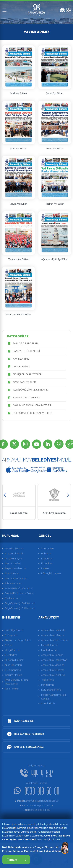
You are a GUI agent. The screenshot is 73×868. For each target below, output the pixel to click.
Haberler (46, 554)
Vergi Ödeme (12, 650)
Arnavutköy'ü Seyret (52, 670)
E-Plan (9, 645)
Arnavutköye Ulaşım (53, 635)
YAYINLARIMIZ (18, 359)
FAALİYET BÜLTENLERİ (23, 351)
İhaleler (45, 568)
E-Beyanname (13, 670)
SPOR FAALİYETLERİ (22, 382)
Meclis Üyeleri (13, 563)
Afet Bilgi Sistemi (14, 630)
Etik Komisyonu (14, 583)
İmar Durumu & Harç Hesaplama (17, 682)
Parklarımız (48, 685)
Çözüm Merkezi (14, 675)
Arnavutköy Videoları (53, 665)
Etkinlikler (47, 563)
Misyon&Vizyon (13, 559)
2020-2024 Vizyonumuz (19, 588)
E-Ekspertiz (11, 635)
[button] (5, 495)
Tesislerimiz (48, 680)
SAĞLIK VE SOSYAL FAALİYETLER (29, 405)
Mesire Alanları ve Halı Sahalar (53, 697)
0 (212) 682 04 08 (37, 810)
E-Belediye (11, 655)
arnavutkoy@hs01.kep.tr (37, 805)
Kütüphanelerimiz (51, 690)
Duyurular (47, 559)
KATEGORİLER (18, 336)
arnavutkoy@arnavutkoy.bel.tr (36, 801)
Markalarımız (12, 598)
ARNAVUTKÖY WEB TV (24, 398)
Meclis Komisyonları (16, 578)
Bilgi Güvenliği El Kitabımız (20, 608)
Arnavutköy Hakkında (53, 630)
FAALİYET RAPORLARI (23, 344)
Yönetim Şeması (14, 549)
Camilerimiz (48, 704)
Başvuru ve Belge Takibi (18, 640)
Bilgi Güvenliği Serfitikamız (20, 603)
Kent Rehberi (12, 689)
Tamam (17, 860)
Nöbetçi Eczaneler (51, 573)
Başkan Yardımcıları (16, 568)
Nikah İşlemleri (13, 665)
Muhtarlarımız (49, 650)
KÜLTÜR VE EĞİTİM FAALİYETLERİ (30, 413)
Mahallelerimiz (50, 645)
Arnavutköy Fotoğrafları (54, 660)
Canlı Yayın (47, 549)
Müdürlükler (12, 573)
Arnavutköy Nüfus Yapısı (55, 640)
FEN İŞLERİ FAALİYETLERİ (25, 375)
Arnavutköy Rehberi (52, 655)
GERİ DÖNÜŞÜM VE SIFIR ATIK (27, 390)
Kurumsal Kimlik (14, 554)
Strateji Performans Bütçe (19, 593)
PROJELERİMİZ (18, 367)
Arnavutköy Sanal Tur (53, 675)
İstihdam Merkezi (14, 660)
